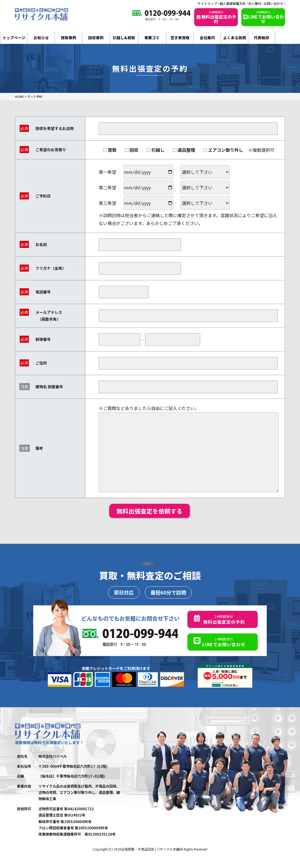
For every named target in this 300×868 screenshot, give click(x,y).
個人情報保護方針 (233, 4)
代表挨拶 (262, 38)
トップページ (14, 38)
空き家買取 (180, 38)
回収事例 (96, 38)
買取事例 (68, 38)
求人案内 (255, 4)
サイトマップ (207, 4)
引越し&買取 (124, 38)
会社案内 (207, 38)
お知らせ (41, 38)
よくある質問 (235, 38)
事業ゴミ (152, 38)
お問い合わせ (274, 4)
